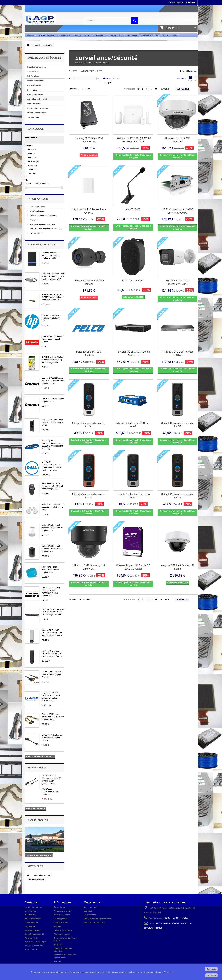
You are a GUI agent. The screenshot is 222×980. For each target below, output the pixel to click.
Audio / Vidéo (33, 117)
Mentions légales (37, 211)
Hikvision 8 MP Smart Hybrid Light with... (89, 567)
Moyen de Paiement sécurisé (42, 224)
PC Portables (33, 76)
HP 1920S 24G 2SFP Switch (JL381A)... (178, 353)
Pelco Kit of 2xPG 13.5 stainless (89, 353)
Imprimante (33, 90)
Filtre (28, 875)
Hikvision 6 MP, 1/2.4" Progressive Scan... (178, 282)
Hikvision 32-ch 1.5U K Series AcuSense (133, 353)
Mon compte (92, 902)
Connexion (191, 2)
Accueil (58, 926)
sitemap (58, 961)
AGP (31, 153)
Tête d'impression (42, 875)
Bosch (33, 169)
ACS (32, 149)
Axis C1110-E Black (133, 281)
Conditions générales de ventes (43, 215)
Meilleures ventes (62, 915)
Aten (32, 157)
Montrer (107, 78)
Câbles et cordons (81, 35)
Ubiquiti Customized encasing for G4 (89, 425)
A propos (33, 220)
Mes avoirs (89, 911)
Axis (32, 165)
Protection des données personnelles (46, 229)
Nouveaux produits (42, 244)
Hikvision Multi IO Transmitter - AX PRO (89, 211)
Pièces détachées (47, 35)
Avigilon (33, 161)
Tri (70, 78)
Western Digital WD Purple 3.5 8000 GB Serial (133, 567)
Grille (190, 79)
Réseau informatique (128, 35)
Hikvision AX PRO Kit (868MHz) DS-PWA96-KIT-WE (133, 140)
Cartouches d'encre (35, 880)
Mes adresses (90, 915)
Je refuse (211, 975)
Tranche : (29, 184)
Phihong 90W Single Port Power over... (89, 140)
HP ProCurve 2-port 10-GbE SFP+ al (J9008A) (177, 211)
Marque (31, 35)
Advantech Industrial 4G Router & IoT (133, 425)
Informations (38, 199)
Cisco (32, 173)
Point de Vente (34, 104)
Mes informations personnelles (98, 919)
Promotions (37, 767)
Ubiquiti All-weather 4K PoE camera (89, 282)
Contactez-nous (176, 2)
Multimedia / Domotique (38, 108)
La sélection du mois (171, 35)
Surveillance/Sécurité (149, 35)
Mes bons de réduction (94, 923)
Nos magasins (36, 233)
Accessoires (98, 35)
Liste (196, 79)
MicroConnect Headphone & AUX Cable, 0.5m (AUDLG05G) (51, 779)
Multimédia (111, 35)
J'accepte (211, 969)
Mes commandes (91, 907)
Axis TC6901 (133, 209)
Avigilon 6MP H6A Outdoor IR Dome (178, 567)
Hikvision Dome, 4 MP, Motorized (178, 140)
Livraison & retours (38, 207)
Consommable (64, 35)
